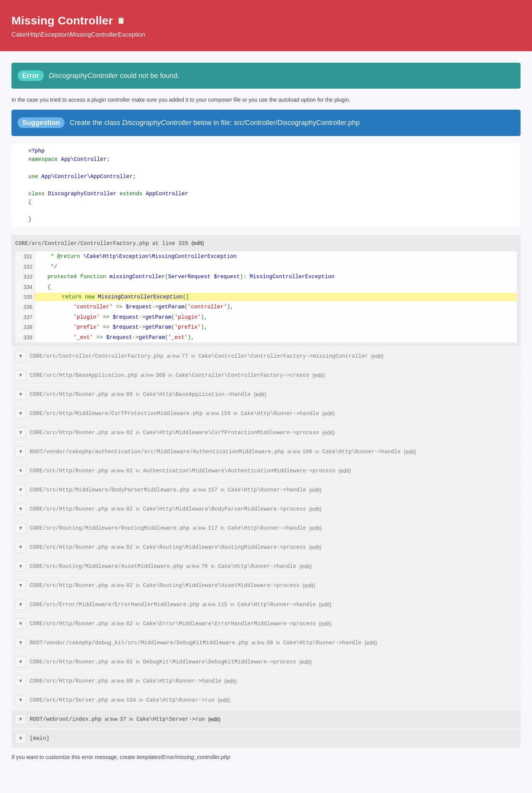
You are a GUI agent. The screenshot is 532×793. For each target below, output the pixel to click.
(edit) (198, 243)
